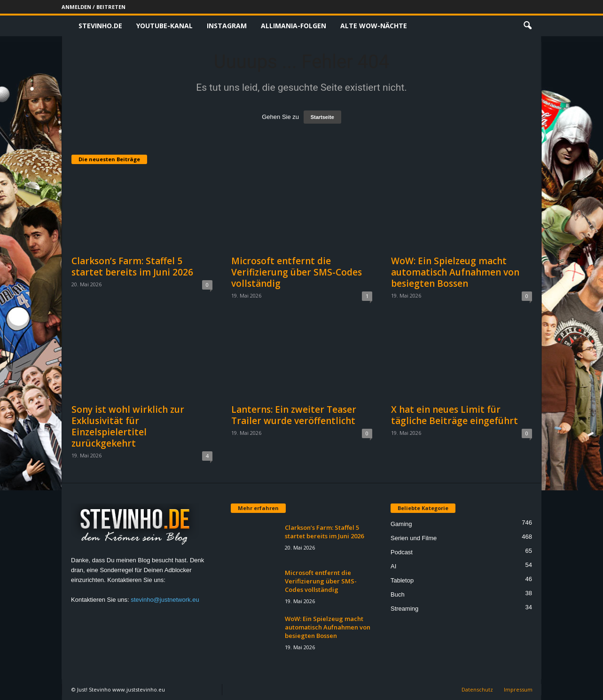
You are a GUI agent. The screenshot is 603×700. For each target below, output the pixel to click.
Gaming (401, 524)
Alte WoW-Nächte (374, 26)
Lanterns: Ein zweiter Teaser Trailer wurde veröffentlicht (294, 415)
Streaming (404, 609)
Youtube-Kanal (164, 26)
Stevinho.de (100, 26)
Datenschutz (477, 689)
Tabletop (402, 580)
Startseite (322, 117)
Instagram (227, 26)
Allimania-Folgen (294, 26)
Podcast (402, 552)
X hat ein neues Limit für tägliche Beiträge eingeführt (454, 415)
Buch (398, 594)
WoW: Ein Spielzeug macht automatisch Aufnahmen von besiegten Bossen (455, 272)
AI (393, 566)
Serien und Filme (414, 538)
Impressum (518, 689)
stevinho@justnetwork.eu (165, 600)
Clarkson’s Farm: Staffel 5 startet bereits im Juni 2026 (132, 267)
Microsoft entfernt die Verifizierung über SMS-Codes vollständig (297, 272)
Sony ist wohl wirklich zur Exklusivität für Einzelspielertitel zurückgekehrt (128, 426)
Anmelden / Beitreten (94, 7)
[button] (527, 26)
